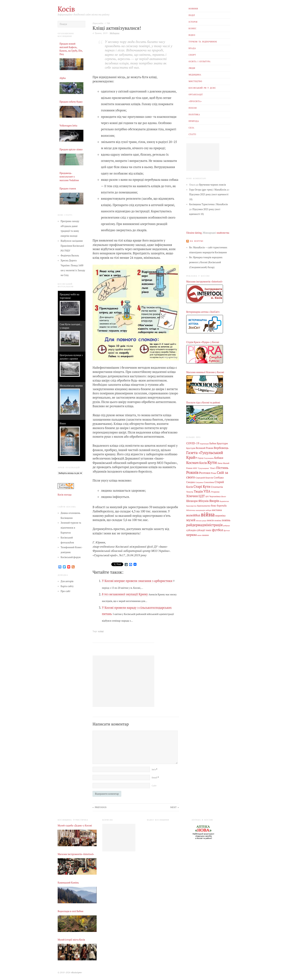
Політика (194, 115)
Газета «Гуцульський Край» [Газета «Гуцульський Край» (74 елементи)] (205, 455)
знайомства (223, 233)
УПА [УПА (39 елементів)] (207, 491)
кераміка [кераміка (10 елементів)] (220, 516)
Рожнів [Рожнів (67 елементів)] (192, 472)
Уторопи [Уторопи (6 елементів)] (215, 492)
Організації (196, 95)
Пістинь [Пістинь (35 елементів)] (222, 468)
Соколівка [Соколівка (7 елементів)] (209, 482)
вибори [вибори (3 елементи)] (208, 510)
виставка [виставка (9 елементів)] (217, 510)
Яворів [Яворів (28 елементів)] (214, 501)
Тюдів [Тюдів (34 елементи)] (198, 491)
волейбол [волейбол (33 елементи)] (193, 515)
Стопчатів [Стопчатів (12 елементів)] (217, 487)
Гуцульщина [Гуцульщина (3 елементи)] (209, 458)
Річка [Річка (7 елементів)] (213, 473)
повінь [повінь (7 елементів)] (218, 520)
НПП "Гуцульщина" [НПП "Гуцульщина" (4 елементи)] (201, 468)
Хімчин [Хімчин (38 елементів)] (192, 496)
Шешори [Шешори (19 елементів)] (192, 501)
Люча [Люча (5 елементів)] (220, 463)
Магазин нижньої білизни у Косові (205, 372)
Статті (192, 134)
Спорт (192, 55)
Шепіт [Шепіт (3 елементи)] (224, 497)
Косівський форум (71, 557)
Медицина (195, 75)
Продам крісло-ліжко (71, 149)
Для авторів (67, 581)
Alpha (63, 78)
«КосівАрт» (76, 972)
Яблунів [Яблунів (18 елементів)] (204, 501)
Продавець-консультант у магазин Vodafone (69, 177)
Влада (192, 48)
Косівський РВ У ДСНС (202, 88)
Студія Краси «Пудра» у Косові (203, 342)
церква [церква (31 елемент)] (191, 535)
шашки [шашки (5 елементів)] (205, 535)
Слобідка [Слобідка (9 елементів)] (219, 478)
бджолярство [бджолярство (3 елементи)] (191, 506)
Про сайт (65, 591)
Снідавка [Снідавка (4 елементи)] (199, 482)
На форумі (197, 241)
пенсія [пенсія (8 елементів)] (210, 520)
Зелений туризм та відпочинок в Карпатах (71, 528)
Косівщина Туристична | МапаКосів (208, 204)
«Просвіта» (195, 101)
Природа (194, 121)
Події (192, 15)
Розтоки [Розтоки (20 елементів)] (205, 473)
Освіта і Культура (200, 61)
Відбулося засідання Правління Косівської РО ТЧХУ (72, 246)
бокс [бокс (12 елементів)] (214, 506)
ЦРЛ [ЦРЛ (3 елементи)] (207, 497)
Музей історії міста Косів (71, 940)
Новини (193, 9)
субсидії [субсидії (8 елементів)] (201, 530)
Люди (192, 68)
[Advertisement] (203, 157)
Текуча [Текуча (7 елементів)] (190, 492)
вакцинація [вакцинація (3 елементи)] (200, 510)
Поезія (193, 108)
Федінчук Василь (70, 256)
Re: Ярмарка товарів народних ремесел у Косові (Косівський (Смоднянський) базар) (206, 262)
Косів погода (65, 495)
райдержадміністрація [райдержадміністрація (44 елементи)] (204, 525)
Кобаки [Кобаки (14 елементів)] (219, 458)
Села (191, 128)
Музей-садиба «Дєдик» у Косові (75, 826)
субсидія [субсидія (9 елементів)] (191, 530)
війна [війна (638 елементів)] (208, 514)
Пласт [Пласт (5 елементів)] (213, 468)
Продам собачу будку (71, 102)
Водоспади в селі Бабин (71, 911)
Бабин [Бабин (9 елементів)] (213, 443)
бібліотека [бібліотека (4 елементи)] (191, 510)
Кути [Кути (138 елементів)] (212, 462)
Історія (193, 22)
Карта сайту (67, 586)
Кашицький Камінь (68, 883)
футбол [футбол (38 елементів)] (218, 530)
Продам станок (68, 189)
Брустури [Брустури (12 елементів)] (222, 443)
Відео (192, 35)
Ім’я (154, 769)
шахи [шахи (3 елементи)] (199, 535)
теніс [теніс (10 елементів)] (209, 530)
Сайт (154, 786)
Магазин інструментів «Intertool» (204, 282)
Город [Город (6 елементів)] (200, 458)
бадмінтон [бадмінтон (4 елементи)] (224, 501)
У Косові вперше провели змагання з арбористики (137, 581)
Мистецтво (195, 81)
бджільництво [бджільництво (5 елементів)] (204, 506)
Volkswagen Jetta (68, 126)
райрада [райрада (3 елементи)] (226, 526)
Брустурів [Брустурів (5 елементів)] (191, 448)
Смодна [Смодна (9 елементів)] (191, 482)
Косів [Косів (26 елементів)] (203, 463)
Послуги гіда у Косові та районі (203, 403)
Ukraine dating (194, 233)
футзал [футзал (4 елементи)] (227, 530)
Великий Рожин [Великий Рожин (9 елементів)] (205, 448)
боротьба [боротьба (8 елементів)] (222, 506)
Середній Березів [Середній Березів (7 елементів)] (204, 478)
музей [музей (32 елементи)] (191, 520)
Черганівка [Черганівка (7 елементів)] (215, 496)
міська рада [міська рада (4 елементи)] (201, 520)
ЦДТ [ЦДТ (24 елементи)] (202, 496)
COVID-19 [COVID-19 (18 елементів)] (193, 443)
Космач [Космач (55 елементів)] (192, 463)
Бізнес (193, 28)
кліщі (101, 631)
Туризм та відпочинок (203, 42)
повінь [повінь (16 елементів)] (226, 520)
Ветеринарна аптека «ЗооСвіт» (203, 312)
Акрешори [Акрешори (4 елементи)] (204, 444)
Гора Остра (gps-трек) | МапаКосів (208, 190)
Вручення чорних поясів (213, 185)
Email (155, 777)
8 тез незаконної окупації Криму (125, 594)
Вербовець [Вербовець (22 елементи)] (221, 448)
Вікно (63, 423)
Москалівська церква (71, 386)
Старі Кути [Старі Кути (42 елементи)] (202, 487)
